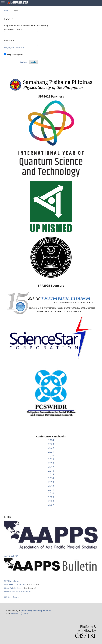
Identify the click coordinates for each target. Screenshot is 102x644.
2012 (51, 486)
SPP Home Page (12, 581)
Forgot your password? (14, 47)
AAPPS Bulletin (11, 556)
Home (7, 11)
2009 (51, 497)
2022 (51, 448)
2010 (51, 493)
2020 (51, 455)
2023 (51, 444)
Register (24, 62)
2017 (51, 467)
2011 (51, 490)
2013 (51, 482)
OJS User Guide (11, 597)
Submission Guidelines (15, 584)
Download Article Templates (17, 592)
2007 (51, 505)
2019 (51, 459)
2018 (51, 463)
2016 (51, 471)
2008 (51, 501)
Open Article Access (14, 588)
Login (33, 62)
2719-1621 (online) (20, 613)
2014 (51, 478)
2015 (51, 474)
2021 (51, 452)
